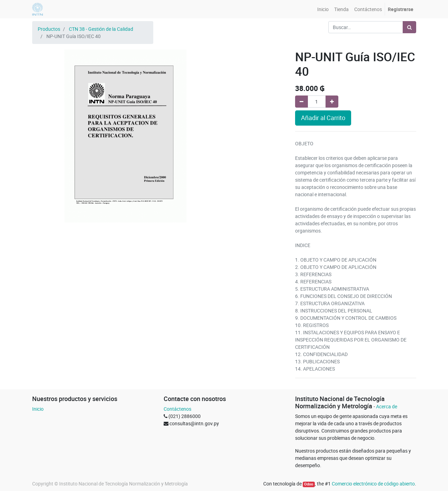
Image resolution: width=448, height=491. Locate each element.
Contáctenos (177, 409)
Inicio (38, 409)
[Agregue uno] (332, 102)
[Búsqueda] (409, 27)
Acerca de (387, 406)
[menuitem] (323, 9)
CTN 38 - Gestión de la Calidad (101, 29)
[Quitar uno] (301, 102)
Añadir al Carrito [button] (323, 118)
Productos (49, 29)
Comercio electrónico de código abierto (373, 484)
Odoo (309, 484)
